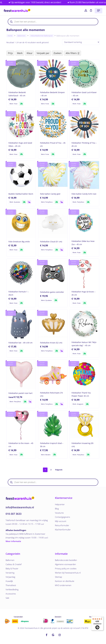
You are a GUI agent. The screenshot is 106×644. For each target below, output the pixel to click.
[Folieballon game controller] (53, 273)
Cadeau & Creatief (14, 564)
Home (10, 36)
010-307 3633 (14, 514)
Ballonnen (21, 36)
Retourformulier (62, 525)
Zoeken (58, 53)
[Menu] (102, 618)
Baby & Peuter (12, 568)
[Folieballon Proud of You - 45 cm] (53, 125)
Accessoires (11, 594)
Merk (20, 53)
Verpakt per (43, 53)
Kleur (30, 53)
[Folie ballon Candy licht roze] (84, 175)
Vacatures (59, 513)
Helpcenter (60, 504)
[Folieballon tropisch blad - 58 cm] (53, 425)
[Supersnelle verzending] (21, 104)
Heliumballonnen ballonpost (42, 36)
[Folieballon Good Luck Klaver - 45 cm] (84, 74)
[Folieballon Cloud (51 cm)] (53, 223)
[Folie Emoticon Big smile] (21, 223)
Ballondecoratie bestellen (66, 560)
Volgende (59, 470)
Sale (7, 598)
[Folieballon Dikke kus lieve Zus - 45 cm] (84, 223)
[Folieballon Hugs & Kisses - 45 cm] (84, 273)
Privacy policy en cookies (66, 568)
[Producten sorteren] (81, 42)
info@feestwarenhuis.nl (20, 507)
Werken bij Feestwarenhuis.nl (68, 573)
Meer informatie (13, 541)
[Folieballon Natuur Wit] (84, 324)
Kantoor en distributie (65, 581)
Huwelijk (9, 581)
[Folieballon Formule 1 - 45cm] (21, 273)
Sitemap (58, 577)
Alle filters (73, 53)
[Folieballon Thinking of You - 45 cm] (84, 125)
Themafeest (11, 585)
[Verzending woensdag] (29, 202)
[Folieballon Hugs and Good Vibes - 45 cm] (21, 125)
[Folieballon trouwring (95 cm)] (84, 425)
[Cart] (91, 10)
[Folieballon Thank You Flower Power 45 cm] (84, 375)
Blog (57, 509)
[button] (99, 10)
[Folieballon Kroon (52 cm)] (53, 324)
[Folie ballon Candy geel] (53, 175)
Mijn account (61, 521)
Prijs (10, 53)
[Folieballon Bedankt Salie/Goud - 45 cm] (21, 74)
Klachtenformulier (63, 530)
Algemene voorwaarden (65, 564)
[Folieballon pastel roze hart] (21, 375)
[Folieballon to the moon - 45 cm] (21, 425)
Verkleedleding (12, 589)
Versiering (10, 573)
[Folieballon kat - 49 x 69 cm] (21, 324)
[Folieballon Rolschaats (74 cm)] (53, 375)
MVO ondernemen (63, 585)
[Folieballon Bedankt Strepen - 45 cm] (53, 74)
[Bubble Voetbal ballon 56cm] (21, 175)
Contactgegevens (62, 517)
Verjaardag (10, 577)
